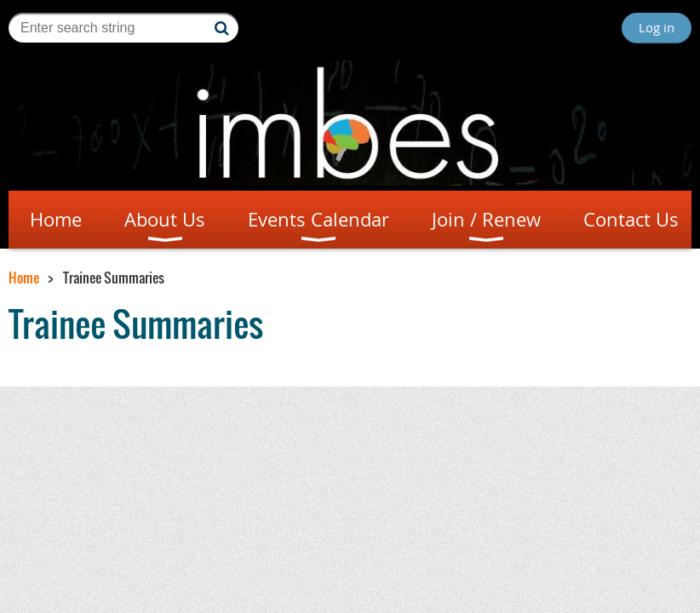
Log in (657, 27)
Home (24, 278)
